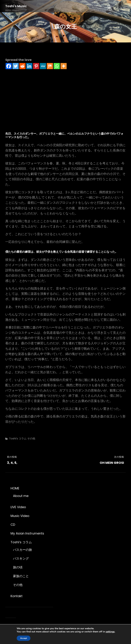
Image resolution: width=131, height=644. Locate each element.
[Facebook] (9, 66)
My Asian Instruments (27, 533)
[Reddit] (22, 66)
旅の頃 (18, 567)
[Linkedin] (29, 66)
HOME (15, 488)
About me (21, 496)
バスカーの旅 (23, 550)
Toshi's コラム (18, 438)
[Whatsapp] (57, 66)
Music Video (20, 516)
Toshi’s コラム (21, 542)
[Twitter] (16, 66)
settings (110, 632)
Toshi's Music (16, 6)
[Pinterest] (36, 66)
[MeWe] (43, 66)
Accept (24, 638)
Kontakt (17, 596)
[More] (64, 66)
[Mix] (50, 66)
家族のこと (21, 576)
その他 (31, 438)
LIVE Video (18, 507)
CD (13, 525)
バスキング (21, 558)
